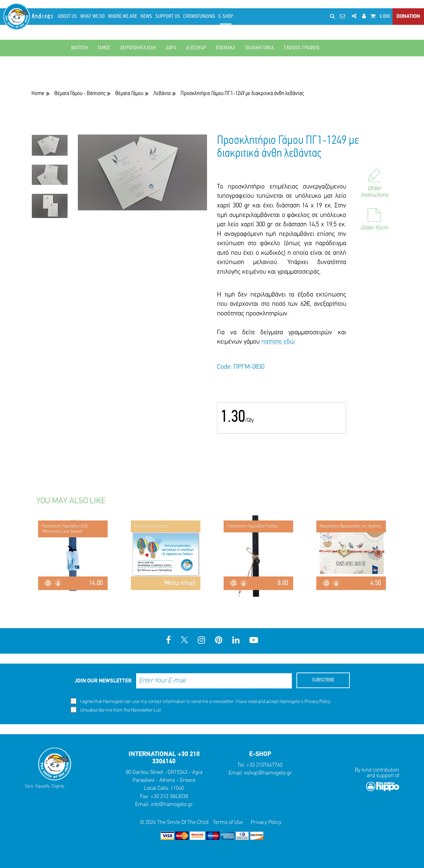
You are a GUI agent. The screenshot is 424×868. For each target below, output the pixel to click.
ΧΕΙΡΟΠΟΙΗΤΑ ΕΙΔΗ (138, 48)
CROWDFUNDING (199, 17)
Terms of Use (228, 822)
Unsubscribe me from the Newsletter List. (116, 710)
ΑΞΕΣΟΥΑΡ (196, 48)
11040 (177, 788)
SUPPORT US (168, 17)
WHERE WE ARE (123, 17)
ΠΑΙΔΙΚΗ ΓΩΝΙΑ (260, 48)
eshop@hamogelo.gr (268, 773)
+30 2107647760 (264, 765)
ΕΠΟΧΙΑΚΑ (226, 48)
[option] (50, 150)
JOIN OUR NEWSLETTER (103, 681)
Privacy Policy (317, 702)
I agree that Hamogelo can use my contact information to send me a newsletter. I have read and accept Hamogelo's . (201, 701)
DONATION (408, 17)
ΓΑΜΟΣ (104, 48)
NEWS (146, 17)
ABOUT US (67, 17)
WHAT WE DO (92, 17)
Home (38, 94)
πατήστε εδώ (278, 342)
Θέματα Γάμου (129, 94)
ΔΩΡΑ (171, 48)
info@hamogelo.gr (172, 805)
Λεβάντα (162, 94)
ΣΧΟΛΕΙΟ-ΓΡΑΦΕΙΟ (302, 48)
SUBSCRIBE (323, 680)
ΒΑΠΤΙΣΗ (79, 48)
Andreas (43, 16)
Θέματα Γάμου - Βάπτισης (80, 94)
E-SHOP (226, 17)
